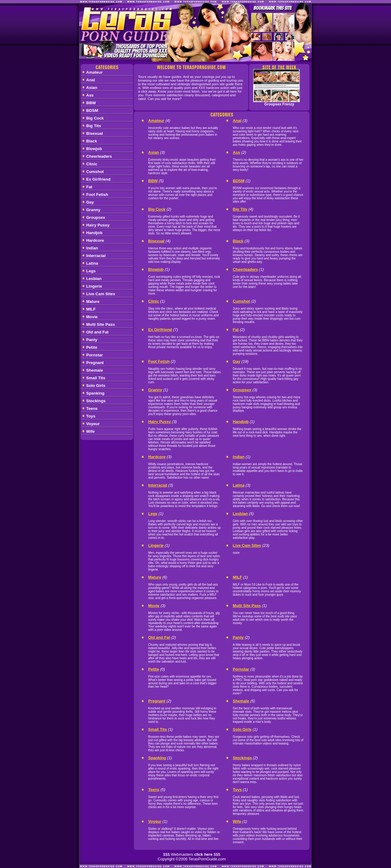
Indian (92, 248)
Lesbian (94, 279)
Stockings (96, 401)
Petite (92, 347)
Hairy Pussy (98, 225)
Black (92, 141)
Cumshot (95, 172)
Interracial (96, 256)
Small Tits (96, 378)
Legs (91, 271)
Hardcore (95, 240)
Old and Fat (97, 332)
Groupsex (96, 217)
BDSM (92, 110)
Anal (91, 80)
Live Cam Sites (101, 294)
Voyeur (93, 424)
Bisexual (95, 133)
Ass (90, 95)
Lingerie (94, 286)
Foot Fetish (97, 195)
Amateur (94, 72)
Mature (93, 302)
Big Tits (94, 126)
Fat (89, 187)
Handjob (94, 233)
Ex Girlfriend (98, 179)
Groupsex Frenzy (279, 104)
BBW (91, 103)
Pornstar (95, 355)
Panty (92, 340)
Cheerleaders (99, 156)
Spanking (95, 393)
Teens (92, 408)
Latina (92, 263)
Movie (92, 317)
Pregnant (95, 363)
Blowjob (94, 149)
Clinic (92, 164)
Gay (90, 202)
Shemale (95, 370)
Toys (91, 416)
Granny (93, 210)
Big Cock (95, 118)
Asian (92, 88)
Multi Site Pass (100, 324)
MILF (91, 309)
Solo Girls (96, 386)
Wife (90, 431)
